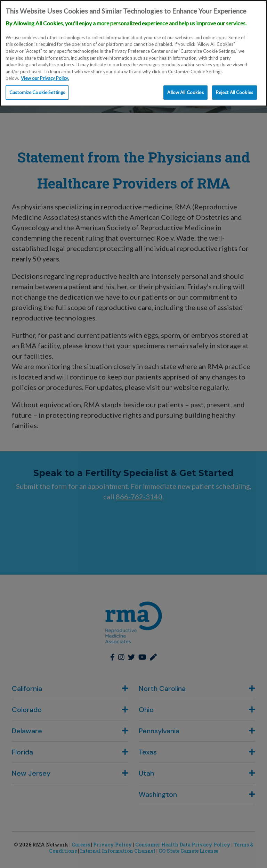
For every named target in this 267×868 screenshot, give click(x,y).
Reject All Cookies (234, 91)
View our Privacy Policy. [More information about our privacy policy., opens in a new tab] (45, 77)
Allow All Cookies (185, 91)
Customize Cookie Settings (37, 91)
